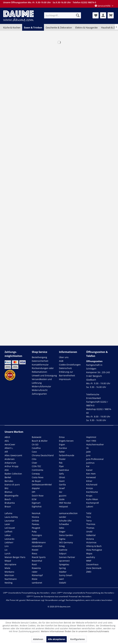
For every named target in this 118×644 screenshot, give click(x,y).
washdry (91, 557)
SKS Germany (66, 542)
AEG (7, 441)
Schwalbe (64, 524)
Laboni (90, 506)
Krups (89, 496)
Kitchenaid (92, 485)
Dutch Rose (38, 496)
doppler (36, 488)
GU (61, 492)
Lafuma (8, 513)
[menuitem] (63, 15)
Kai (88, 466)
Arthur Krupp (12, 466)
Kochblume (92, 492)
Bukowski (37, 437)
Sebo (62, 528)
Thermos (91, 524)
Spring (62, 568)
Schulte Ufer (65, 521)
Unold (89, 532)
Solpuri (63, 553)
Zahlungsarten (39, 394)
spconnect (64, 561)
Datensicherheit (40, 361)
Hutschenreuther (95, 444)
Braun (8, 506)
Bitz (7, 488)
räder (35, 572)
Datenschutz (65, 368)
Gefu (61, 474)
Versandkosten (52, 600)
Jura (88, 455)
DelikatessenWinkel (42, 485)
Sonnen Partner (67, 557)
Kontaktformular (40, 365)
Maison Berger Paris (15, 557)
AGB (61, 361)
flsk (61, 463)
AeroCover (10, 444)
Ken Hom (91, 474)
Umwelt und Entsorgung (44, 376)
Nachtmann (11, 579)
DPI (33, 492)
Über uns (64, 357)
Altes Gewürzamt (13, 455)
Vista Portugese (94, 550)
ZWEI (89, 572)
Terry (89, 521)
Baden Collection (13, 474)
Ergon (62, 444)
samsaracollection (68, 513)
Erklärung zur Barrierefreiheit (67, 374)
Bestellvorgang (39, 357)
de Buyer (36, 481)
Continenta (37, 470)
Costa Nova (38, 477)
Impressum (65, 379)
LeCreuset (10, 528)
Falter (62, 452)
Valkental (91, 535)
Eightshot (37, 506)
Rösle (35, 579)
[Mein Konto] (103, 15)
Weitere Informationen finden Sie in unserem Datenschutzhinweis (75, 631)
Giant (62, 481)
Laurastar (10, 521)
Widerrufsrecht (40, 390)
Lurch (8, 553)
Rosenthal (37, 561)
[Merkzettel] (96, 15)
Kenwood (91, 477)
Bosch (8, 499)
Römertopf (37, 575)
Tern (89, 517)
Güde (62, 499)
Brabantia (10, 503)
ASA (7, 470)
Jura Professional (95, 459)
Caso (34, 452)
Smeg (62, 546)
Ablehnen (38, 639)
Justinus (90, 463)
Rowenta (36, 568)
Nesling (9, 583)
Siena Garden (66, 535)
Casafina (36, 448)
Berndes (9, 481)
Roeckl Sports (39, 557)
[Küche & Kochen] (12, 27)
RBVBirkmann (39, 542)
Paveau (35, 524)
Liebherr (9, 542)
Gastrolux (64, 470)
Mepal (8, 561)
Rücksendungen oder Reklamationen (43, 370)
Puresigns (37, 535)
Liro (7, 546)
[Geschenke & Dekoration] (59, 27)
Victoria (90, 539)
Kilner (89, 481)
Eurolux (63, 448)
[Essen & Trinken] (33, 27)
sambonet (37, 583)
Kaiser (89, 470)
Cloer (34, 463)
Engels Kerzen (66, 441)
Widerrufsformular (41, 386)
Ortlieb (35, 521)
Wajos (89, 553)
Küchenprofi (92, 503)
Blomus (8, 492)
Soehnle (63, 550)
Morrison (9, 575)
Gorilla (62, 485)
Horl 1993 (91, 441)
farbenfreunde (67, 455)
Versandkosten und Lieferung (42, 381)
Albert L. (9, 448)
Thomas (90, 528)
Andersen (10, 459)
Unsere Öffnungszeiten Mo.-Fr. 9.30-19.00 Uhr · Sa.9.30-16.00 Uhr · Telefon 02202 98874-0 (50, 2)
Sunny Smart (66, 575)
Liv (6, 550)
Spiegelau (64, 564)
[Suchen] (78, 15)
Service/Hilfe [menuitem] (103, 6)
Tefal (89, 513)
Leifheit (8, 532)
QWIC (35, 539)
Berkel (8, 477)
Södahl (63, 583)
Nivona (35, 517)
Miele (7, 568)
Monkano (9, 572)
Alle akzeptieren (57, 639)
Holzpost (63, 506)
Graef (62, 488)
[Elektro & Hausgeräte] (86, 27)
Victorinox (91, 542)
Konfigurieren (78, 639)
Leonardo (9, 539)
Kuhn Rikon (92, 499)
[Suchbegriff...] (63, 15)
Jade (88, 452)
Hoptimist (91, 437)
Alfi (6, 452)
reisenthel (37, 546)
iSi (87, 448)
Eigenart (36, 503)
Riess (34, 553)
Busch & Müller (40, 441)
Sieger (62, 532)
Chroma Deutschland (43, 455)
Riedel (35, 550)
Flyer (61, 466)
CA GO (35, 444)
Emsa (62, 437)
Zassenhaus (92, 564)
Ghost (62, 477)
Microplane (10, 564)
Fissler (62, 459)
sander (63, 517)
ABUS (7, 437)
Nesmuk (36, 513)
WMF (89, 561)
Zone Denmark (94, 568)
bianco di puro (12, 485)
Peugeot (36, 528)
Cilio (34, 459)
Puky (34, 532)
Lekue (8, 535)
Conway (36, 474)
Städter (63, 572)
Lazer (7, 524)
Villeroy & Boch (94, 546)
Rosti (34, 564)
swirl (61, 579)
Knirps (90, 488)
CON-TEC (36, 466)
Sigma (62, 539)
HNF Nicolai (65, 503)
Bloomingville (12, 496)
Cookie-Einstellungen (70, 365)
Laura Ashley (11, 517)
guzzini (63, 496)
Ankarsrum (10, 463)
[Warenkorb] (111, 15)
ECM (34, 499)
